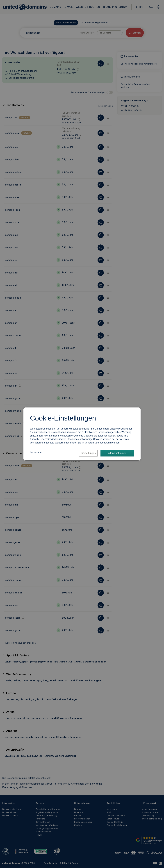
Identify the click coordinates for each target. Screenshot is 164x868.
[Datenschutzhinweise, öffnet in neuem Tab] (107, 443)
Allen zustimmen (117, 453)
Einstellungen (88, 453)
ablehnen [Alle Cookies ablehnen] (40, 443)
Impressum (36, 452)
